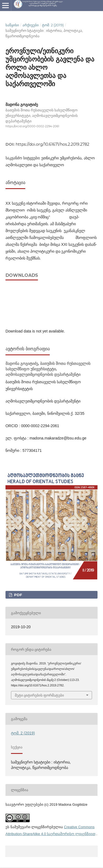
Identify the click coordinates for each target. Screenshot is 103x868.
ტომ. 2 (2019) (53, 25)
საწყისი (12, 25)
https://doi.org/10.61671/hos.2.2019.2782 (52, 144)
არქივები (31, 25)
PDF (17, 595)
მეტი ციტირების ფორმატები (39, 695)
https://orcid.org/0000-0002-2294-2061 (32, 126)
